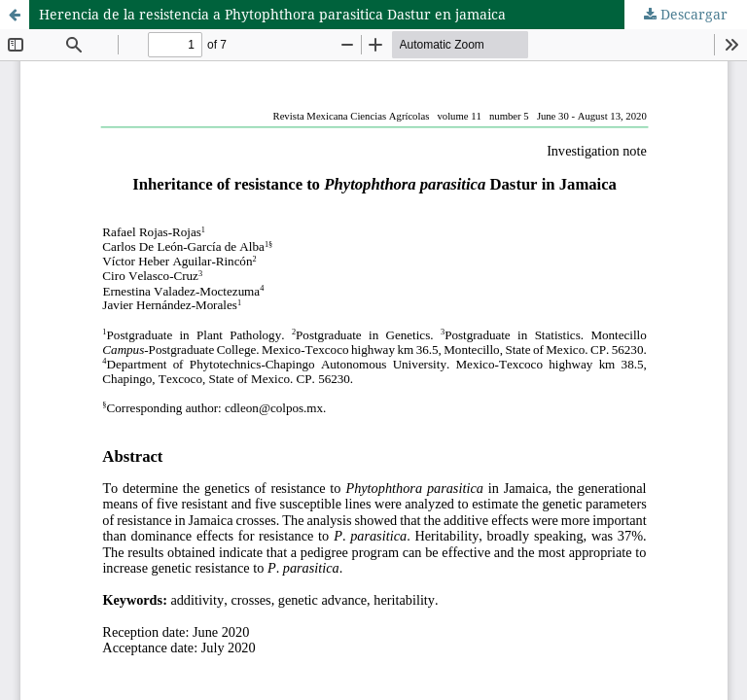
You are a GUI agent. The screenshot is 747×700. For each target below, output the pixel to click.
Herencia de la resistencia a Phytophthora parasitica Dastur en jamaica (272, 14)
